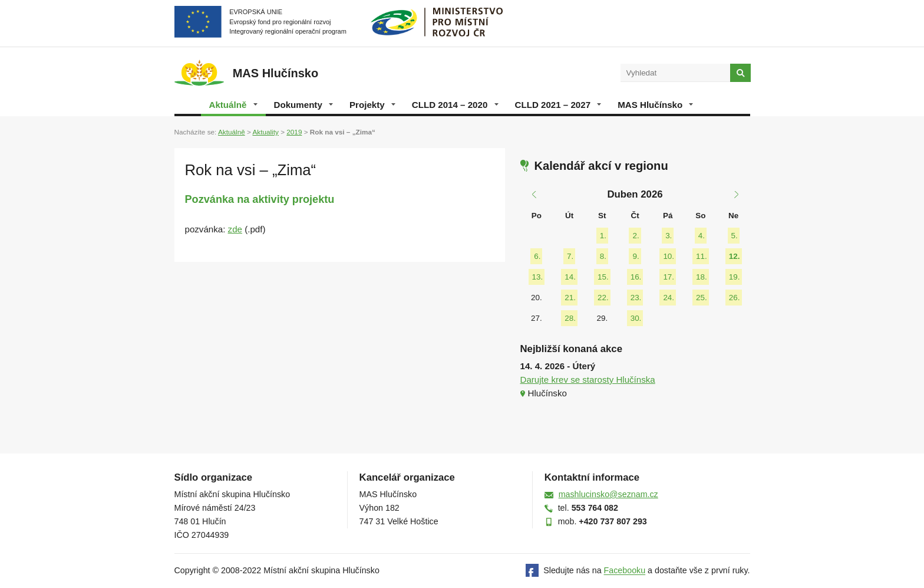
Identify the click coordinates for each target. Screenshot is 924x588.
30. (636, 318)
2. (636, 236)
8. (603, 256)
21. (570, 298)
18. (702, 277)
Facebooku (625, 571)
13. (538, 277)
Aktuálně (233, 105)
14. (570, 277)
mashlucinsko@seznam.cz (608, 494)
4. (702, 236)
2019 (294, 132)
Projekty (372, 105)
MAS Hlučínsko (655, 105)
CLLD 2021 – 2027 (558, 105)
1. (603, 236)
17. (669, 277)
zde (235, 229)
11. (702, 256)
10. (669, 256)
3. (669, 236)
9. (636, 256)
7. (570, 256)
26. (735, 298)
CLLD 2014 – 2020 (455, 105)
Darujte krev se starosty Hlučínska (588, 380)
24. (669, 298)
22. (603, 298)
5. (735, 236)
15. (603, 277)
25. (702, 298)
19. (735, 277)
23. (636, 298)
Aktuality (265, 132)
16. (636, 277)
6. (537, 256)
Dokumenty (303, 105)
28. (570, 318)
